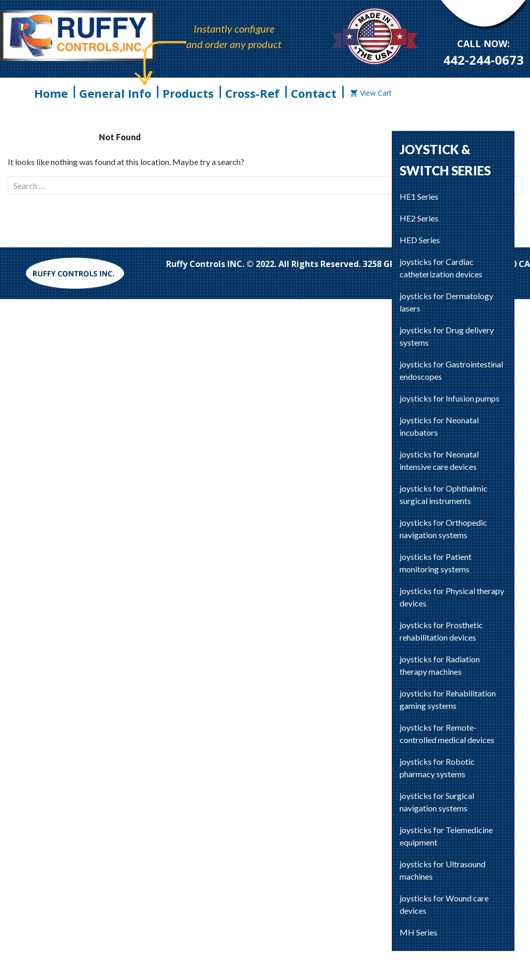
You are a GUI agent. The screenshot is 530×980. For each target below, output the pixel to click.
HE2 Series (419, 218)
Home (51, 93)
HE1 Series (419, 196)
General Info (115, 93)
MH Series (418, 932)
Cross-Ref (252, 93)
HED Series (420, 240)
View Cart (371, 93)
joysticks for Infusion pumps (450, 398)
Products (188, 93)
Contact (314, 93)
